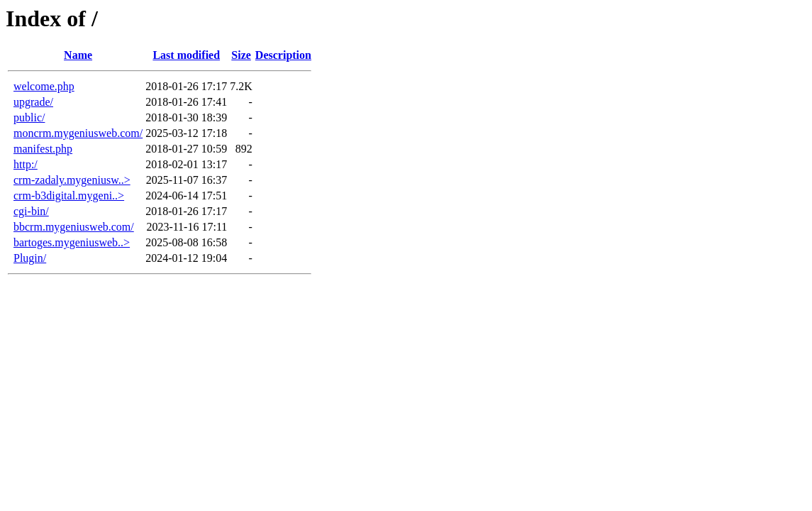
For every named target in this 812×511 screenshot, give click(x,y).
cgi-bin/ (31, 211)
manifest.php (43, 149)
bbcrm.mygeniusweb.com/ (74, 227)
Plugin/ (30, 258)
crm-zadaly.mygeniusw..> (72, 180)
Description (283, 55)
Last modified (186, 55)
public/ (29, 117)
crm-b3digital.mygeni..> (69, 196)
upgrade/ (33, 102)
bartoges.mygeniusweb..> (72, 242)
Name (78, 55)
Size (241, 55)
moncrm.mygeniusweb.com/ (78, 133)
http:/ (26, 164)
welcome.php (44, 86)
